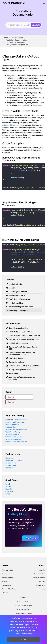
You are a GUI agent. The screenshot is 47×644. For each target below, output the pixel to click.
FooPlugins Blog (7, 570)
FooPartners (6, 574)
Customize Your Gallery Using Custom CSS (23, 348)
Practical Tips (11, 427)
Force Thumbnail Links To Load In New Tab (24, 335)
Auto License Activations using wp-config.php (22, 378)
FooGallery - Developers (16, 42)
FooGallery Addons (16, 303)
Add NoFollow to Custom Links (20, 332)
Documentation (17, 37)
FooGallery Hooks (16, 358)
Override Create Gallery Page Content (24, 366)
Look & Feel (13, 288)
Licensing (9, 458)
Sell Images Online (24, 602)
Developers (13, 373)
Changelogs (6, 593)
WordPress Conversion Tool (16, 429)
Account (42, 581)
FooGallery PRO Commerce (19, 299)
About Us (5, 581)
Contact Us (10, 491)
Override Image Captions (18, 328)
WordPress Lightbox (13, 439)
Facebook (9, 484)
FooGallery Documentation (17, 40)
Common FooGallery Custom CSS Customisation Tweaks (22, 354)
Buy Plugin (31, 538)
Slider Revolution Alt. (23, 609)
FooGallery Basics (15, 284)
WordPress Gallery (13, 432)
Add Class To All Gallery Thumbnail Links (24, 339)
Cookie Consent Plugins (24, 606)
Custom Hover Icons (16, 362)
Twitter (8, 486)
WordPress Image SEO (14, 437)
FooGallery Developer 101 (18, 343)
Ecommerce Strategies (15, 422)
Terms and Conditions (14, 460)
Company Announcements (16, 419)
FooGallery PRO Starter (18, 292)
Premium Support (39, 578)
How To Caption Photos (24, 613)
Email (7, 494)
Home (6, 37)
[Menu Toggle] (44, 3)
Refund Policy (11, 463)
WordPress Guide (12, 434)
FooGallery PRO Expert (17, 295)
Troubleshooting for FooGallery (21, 307)
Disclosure (10, 468)
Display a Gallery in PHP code (20, 369)
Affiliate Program (8, 578)
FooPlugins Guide (12, 424)
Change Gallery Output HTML (17, 44)
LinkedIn (9, 489)
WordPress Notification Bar (16, 442)
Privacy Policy (11, 465)
